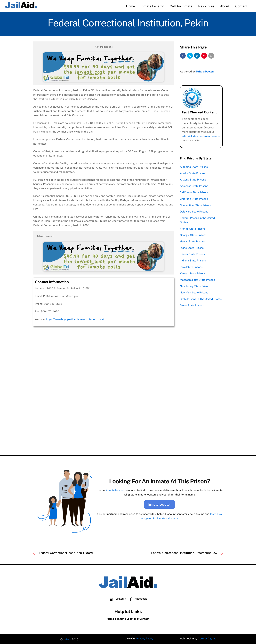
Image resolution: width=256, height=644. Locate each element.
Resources (206, 6)
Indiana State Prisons (193, 260)
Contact (241, 6)
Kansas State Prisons (193, 273)
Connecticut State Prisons (196, 205)
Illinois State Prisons (192, 254)
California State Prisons (194, 192)
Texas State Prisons (192, 305)
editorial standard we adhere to (201, 136)
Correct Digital (207, 638)
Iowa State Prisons (191, 266)
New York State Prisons (194, 292)
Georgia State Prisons (193, 234)
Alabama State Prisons (194, 166)
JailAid (67, 638)
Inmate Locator (152, 6)
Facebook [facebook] (137, 598)
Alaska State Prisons (192, 173)
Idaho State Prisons (192, 247)
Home (130, 6)
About (225, 6)
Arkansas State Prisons (194, 185)
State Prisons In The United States (201, 298)
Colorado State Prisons (194, 198)
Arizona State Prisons (193, 179)
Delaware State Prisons (194, 211)
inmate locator (115, 490)
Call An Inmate (181, 6)
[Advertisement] (104, 427)
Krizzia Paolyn (205, 71)
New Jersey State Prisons (195, 286)
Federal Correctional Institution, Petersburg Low (184, 552)
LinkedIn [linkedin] (117, 598)
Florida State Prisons (193, 228)
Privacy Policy (145, 638)
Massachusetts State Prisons (197, 279)
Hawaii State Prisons (192, 241)
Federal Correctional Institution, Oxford (66, 552)
